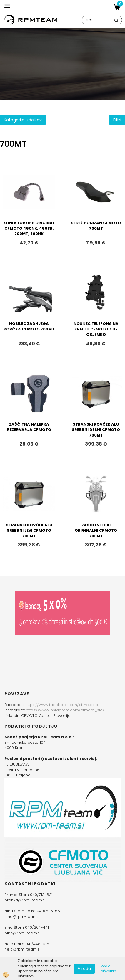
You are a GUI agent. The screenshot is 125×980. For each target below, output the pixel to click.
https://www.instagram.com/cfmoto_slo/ (65, 710)
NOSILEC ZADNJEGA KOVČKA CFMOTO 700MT (29, 326)
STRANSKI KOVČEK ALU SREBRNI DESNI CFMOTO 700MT (96, 430)
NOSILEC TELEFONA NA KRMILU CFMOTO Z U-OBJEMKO (96, 329)
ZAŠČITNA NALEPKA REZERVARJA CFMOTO (29, 427)
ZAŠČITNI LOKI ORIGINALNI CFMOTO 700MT (96, 531)
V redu (84, 969)
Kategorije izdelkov (23, 120)
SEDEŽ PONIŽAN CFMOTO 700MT (96, 226)
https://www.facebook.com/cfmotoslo (62, 705)
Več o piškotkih (108, 969)
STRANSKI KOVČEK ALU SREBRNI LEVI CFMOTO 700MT (29, 531)
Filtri (117, 120)
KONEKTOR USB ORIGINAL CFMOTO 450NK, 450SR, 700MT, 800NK (29, 228)
